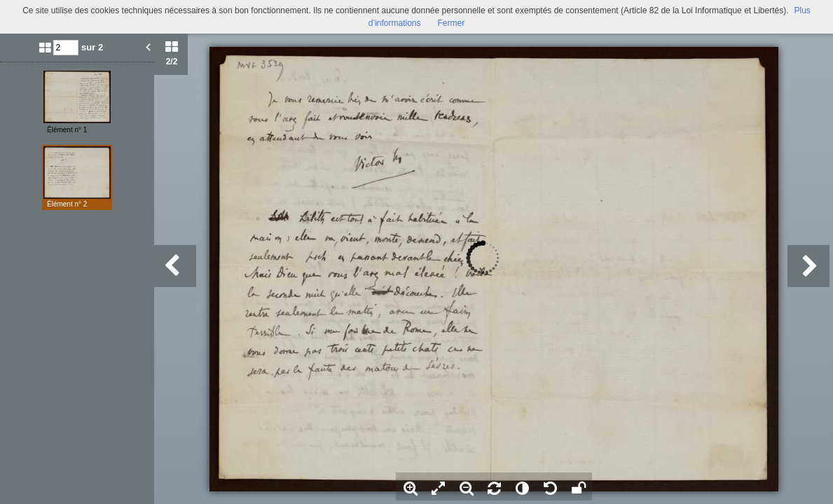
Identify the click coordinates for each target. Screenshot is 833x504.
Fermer (452, 23)
